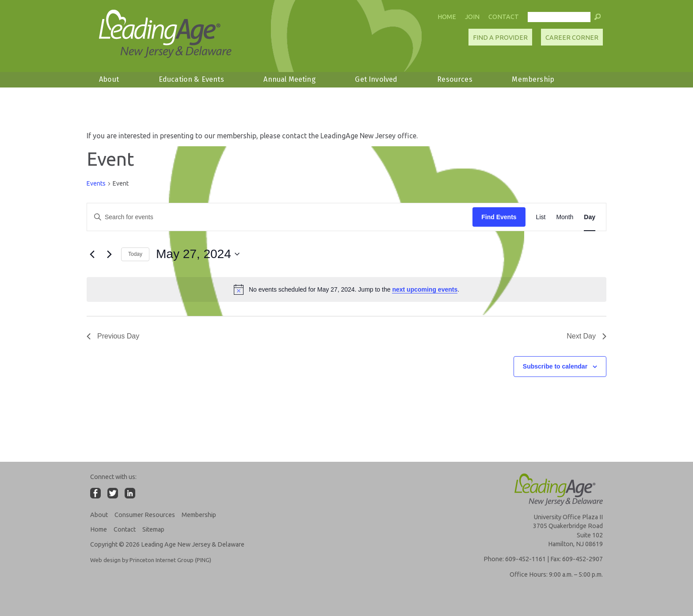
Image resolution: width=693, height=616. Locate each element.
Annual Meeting (289, 79)
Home (447, 17)
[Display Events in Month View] (565, 217)
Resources (455, 79)
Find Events (499, 217)
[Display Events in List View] (541, 217)
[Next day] (109, 254)
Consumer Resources (145, 515)
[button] (598, 19)
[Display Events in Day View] (590, 217)
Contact (504, 17)
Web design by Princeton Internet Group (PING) (151, 560)
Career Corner (572, 38)
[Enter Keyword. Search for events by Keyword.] (280, 217)
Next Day (586, 336)
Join (472, 17)
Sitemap (153, 529)
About (109, 79)
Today (135, 254)
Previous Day (113, 336)
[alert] (346, 289)
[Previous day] (92, 254)
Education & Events (191, 79)
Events (96, 183)
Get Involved (376, 79)
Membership (533, 79)
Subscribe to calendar (555, 366)
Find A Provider (500, 38)
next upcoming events (425, 289)
